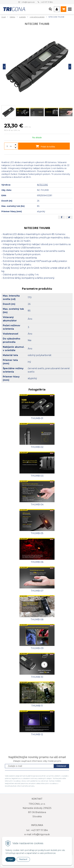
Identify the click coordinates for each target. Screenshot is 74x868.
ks (11, 146)
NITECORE (42, 185)
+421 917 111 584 (47, 2)
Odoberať (61, 766)
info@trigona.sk (28, 2)
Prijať (10, 859)
